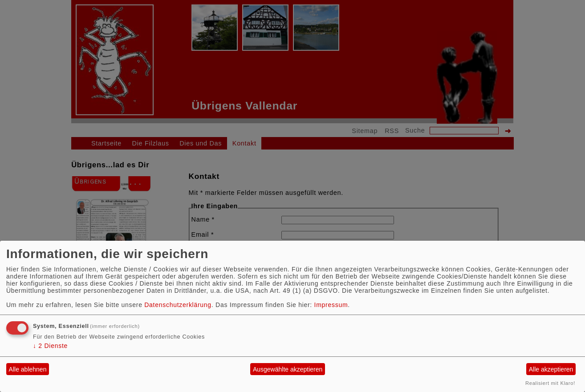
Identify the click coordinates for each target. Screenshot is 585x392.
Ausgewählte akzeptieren (288, 369)
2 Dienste (50, 346)
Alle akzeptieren (551, 369)
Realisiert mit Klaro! (550, 383)
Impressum (331, 305)
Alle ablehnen (28, 369)
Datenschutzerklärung (178, 305)
